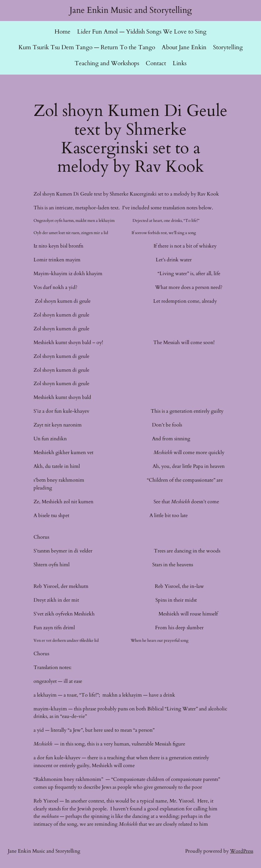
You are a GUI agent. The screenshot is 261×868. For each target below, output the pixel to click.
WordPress (242, 851)
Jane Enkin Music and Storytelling (131, 10)
